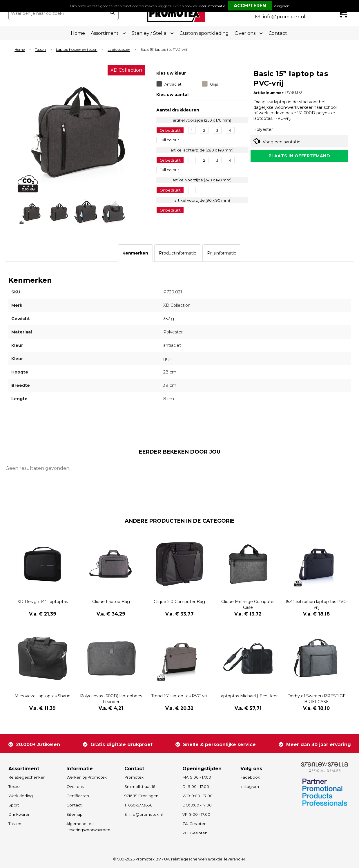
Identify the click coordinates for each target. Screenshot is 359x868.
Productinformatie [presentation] (178, 253)
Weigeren (282, 6)
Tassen (40, 50)
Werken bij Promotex (87, 777)
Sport (14, 805)
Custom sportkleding (204, 33)
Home (78, 33)
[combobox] (57, 13)
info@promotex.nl (284, 17)
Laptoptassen (119, 50)
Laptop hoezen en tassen (77, 50)
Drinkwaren (19, 814)
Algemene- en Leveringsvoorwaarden (88, 827)
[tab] (135, 253)
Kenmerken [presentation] (135, 253)
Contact (278, 33)
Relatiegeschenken (27, 777)
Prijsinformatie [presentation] (222, 253)
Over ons (75, 786)
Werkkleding (21, 796)
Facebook (250, 777)
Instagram (250, 786)
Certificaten (78, 796)
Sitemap (75, 814)
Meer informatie (212, 6)
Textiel (14, 786)
